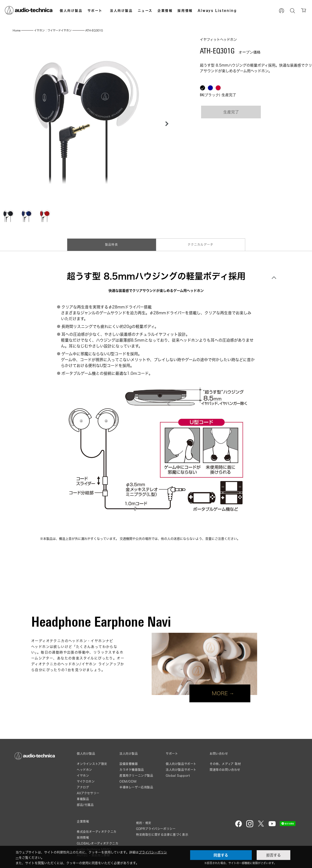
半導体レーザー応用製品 (136, 787)
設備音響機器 (129, 764)
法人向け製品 (121, 10)
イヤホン (83, 776)
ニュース (145, 10)
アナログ (83, 787)
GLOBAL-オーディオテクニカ (98, 843)
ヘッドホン (84, 770)
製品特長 (112, 245)
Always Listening (217, 10)
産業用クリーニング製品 (136, 776)
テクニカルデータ (201, 245)
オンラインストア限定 (92, 764)
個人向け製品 (71, 10)
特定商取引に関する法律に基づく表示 (162, 835)
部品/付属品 (85, 805)
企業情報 (165, 10)
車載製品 (83, 799)
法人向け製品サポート (181, 770)
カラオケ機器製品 (132, 770)
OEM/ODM (128, 781)
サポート (95, 10)
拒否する (273, 855)
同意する (221, 855)
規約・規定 (144, 823)
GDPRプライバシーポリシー (156, 829)
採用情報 (185, 10)
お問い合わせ (219, 754)
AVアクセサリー (88, 793)
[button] (166, 124)
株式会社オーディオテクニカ (97, 832)
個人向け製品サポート (181, 764)
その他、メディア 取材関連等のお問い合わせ (225, 767)
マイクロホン (86, 781)
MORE (220, 693)
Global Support (178, 776)
